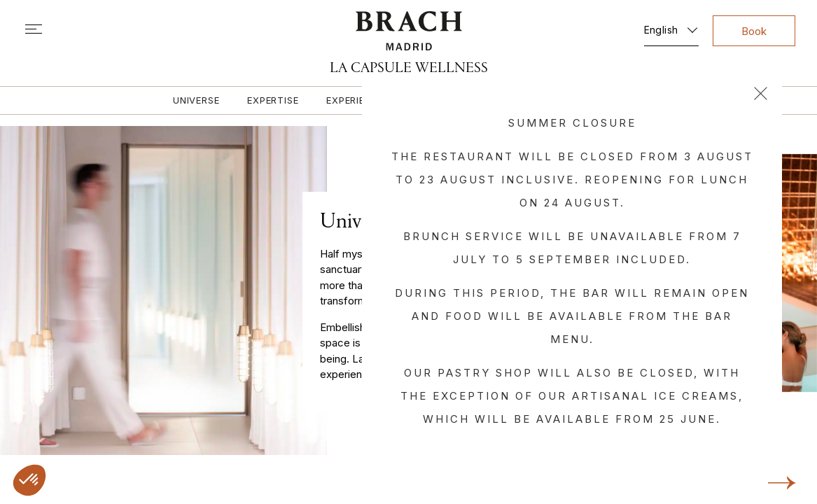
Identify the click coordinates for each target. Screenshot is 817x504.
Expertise (273, 100)
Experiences (358, 100)
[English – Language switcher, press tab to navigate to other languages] (671, 27)
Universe (196, 100)
